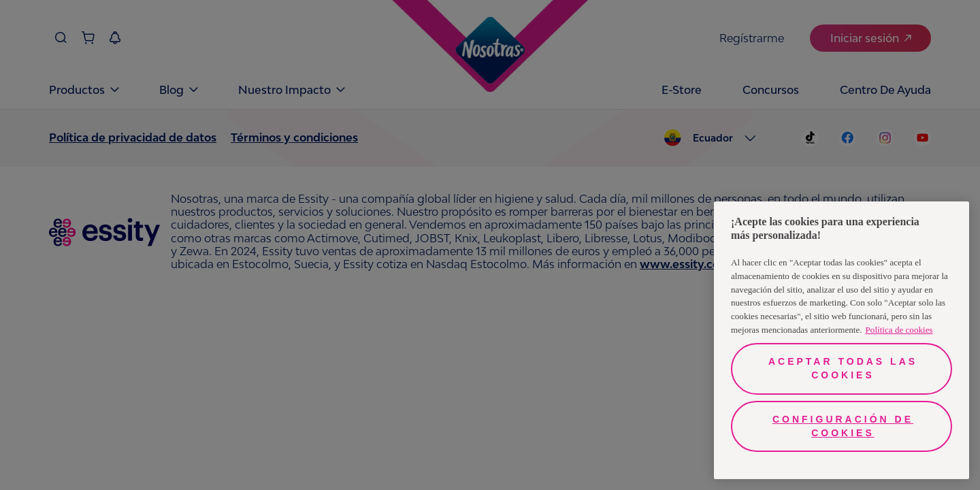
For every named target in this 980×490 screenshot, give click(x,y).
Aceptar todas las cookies (843, 368)
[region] (842, 340)
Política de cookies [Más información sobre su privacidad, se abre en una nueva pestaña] (899, 330)
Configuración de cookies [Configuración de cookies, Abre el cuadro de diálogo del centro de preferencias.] (843, 426)
